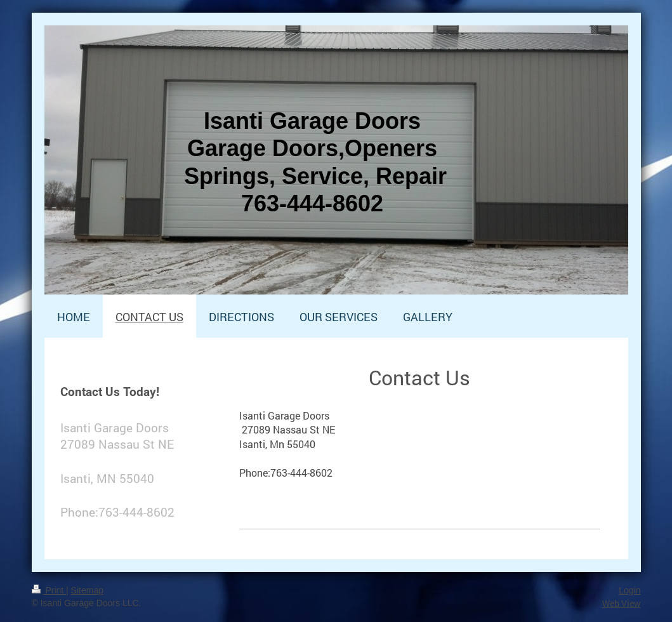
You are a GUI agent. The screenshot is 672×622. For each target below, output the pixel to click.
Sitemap (87, 590)
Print (49, 590)
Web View (622, 603)
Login (629, 590)
